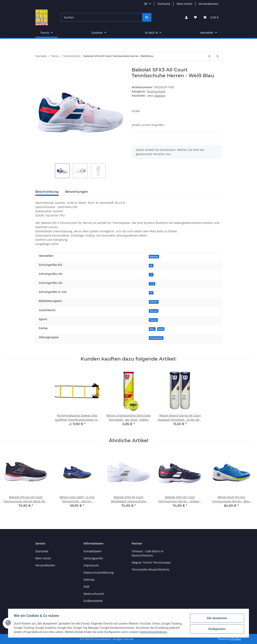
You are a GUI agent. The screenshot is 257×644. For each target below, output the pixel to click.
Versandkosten (209, 4)
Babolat (154, 257)
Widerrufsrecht (94, 594)
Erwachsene (156, 338)
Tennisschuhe (156, 91)
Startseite (164, 4)
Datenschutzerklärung (98, 572)
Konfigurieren (216, 629)
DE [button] (146, 4)
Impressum (91, 565)
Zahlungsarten (93, 558)
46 (151, 266)
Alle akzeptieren (216, 618)
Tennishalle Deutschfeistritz (151, 569)
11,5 (152, 284)
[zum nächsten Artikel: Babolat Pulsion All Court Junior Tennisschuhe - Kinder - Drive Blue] (218, 56)
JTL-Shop (236, 639)
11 (151, 275)
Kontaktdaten (93, 551)
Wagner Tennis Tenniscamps (151, 562)
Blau (152, 329)
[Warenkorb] (211, 17)
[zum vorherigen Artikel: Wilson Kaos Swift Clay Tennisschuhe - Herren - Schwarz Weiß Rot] (209, 56)
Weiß (161, 329)
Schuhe (154, 302)
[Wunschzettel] (195, 17)
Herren (153, 311)
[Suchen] (101, 17)
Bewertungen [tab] (77, 192)
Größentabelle (93, 601)
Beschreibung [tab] (47, 192)
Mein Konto (184, 4)
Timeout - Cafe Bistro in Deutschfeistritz (148, 553)
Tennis (153, 320)
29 (151, 293)
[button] (186, 17)
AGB (86, 587)
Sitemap (89, 579)
